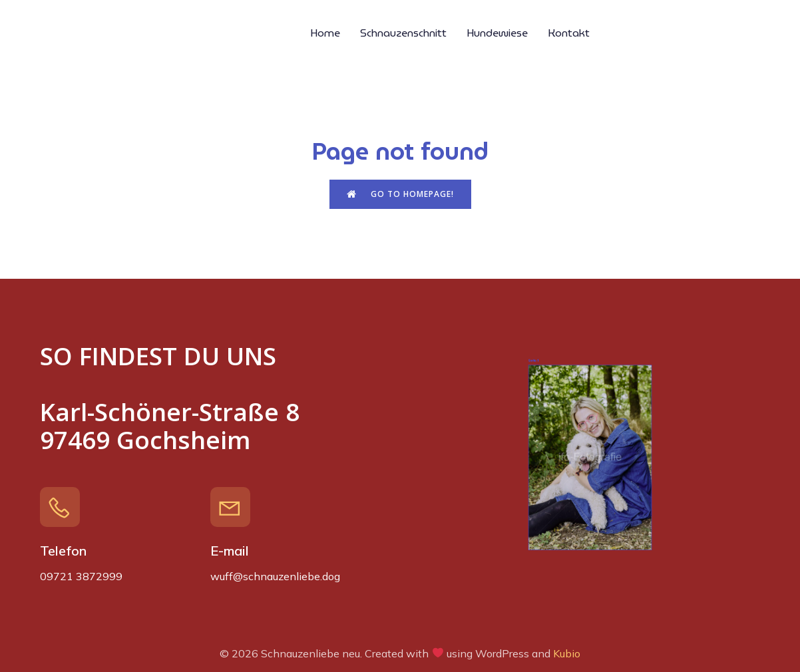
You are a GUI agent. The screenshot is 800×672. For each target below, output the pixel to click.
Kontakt (569, 33)
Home (325, 33)
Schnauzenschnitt (403, 33)
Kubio (567, 653)
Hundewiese (497, 33)
